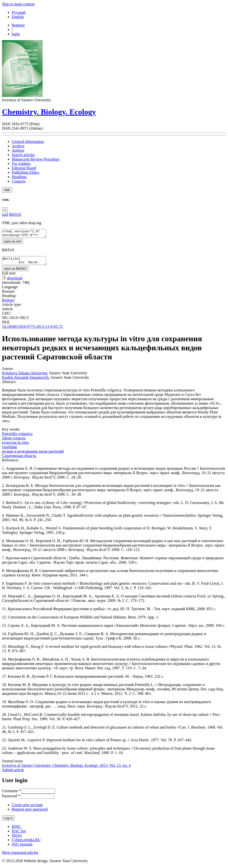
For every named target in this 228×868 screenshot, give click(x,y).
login (16, 34)
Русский (19, 12)
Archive (18, 146)
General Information (28, 142)
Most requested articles (20, 855)
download (15, 281)
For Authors (21, 164)
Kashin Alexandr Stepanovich (25, 380)
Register (18, 25)
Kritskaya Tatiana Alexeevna (24, 376)
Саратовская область (19, 459)
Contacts (19, 181)
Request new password (30, 812)
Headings (19, 177)
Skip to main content (18, 4)
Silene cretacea (14, 441)
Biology (8, 303)
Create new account (27, 808)
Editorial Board (24, 168)
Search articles (23, 155)
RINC (16, 829)
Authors (18, 150)
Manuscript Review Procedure (36, 159)
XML (7, 190)
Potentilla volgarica (17, 437)
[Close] (5, 210)
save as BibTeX (15, 271)
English (18, 17)
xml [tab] (5, 214)
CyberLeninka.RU (26, 843)
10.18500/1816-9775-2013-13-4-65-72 (32, 329)
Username (11, 794)
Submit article (13, 773)
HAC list (19, 834)
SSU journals (22, 847)
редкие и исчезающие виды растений (33, 454)
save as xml (12, 243)
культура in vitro (15, 445)
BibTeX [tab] (15, 214)
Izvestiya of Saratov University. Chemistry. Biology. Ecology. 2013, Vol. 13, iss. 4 (66, 768)
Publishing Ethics (25, 172)
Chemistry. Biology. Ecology (49, 112)
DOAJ (17, 838)
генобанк (10, 450)
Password (11, 799)
